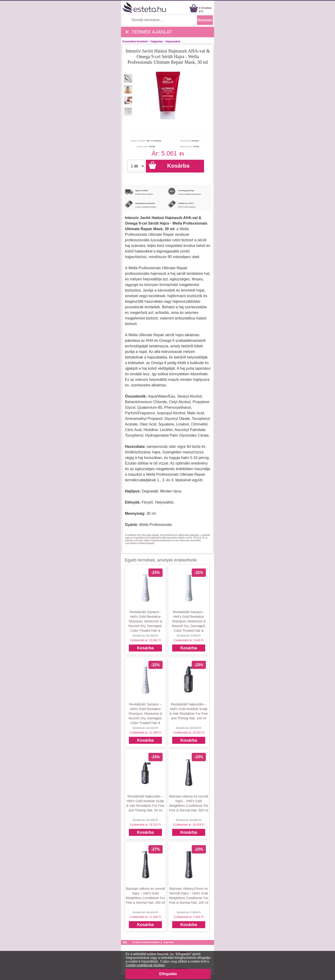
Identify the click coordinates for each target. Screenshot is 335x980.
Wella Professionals (155, 525)
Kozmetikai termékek (135, 41)
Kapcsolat (169, 942)
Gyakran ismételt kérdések (146, 942)
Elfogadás (168, 974)
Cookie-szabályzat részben (145, 965)
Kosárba (145, 648)
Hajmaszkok (173, 41)
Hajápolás (157, 41)
